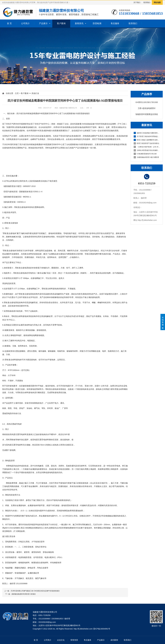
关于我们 (137, 2)
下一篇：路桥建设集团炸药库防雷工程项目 (20, 594)
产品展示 (43, 23)
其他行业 (35, 93)
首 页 (9, 23)
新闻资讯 (79, 23)
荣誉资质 (74, 640)
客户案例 (61, 23)
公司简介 (25, 23)
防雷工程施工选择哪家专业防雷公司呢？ (147, 140)
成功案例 (114, 640)
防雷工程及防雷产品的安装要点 (146, 143)
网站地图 (157, 2)
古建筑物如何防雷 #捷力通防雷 (146, 157)
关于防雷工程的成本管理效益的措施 (147, 136)
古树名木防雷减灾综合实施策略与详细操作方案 (147, 150)
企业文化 (61, 640)
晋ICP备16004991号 (102, 629)
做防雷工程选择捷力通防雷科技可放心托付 (147, 133)
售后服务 (115, 23)
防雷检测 (97, 23)
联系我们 (147, 2)
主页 (17, 93)
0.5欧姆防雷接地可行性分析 (145, 154)
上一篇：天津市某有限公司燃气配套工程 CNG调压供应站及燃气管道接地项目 (32, 591)
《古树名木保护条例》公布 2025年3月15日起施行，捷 (147, 147)
